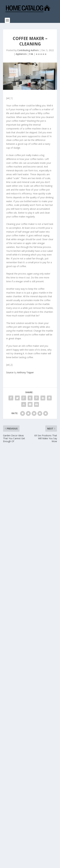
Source (10, 372)
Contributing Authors (28, 50)
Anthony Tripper (25, 372)
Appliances (21, 54)
